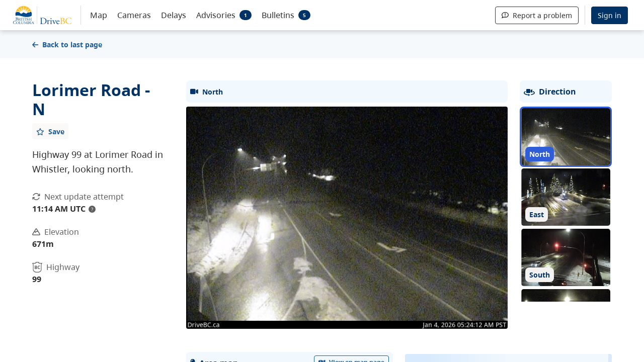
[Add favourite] (50, 131)
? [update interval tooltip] (92, 209)
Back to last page (67, 44)
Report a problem (537, 15)
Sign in (610, 15)
